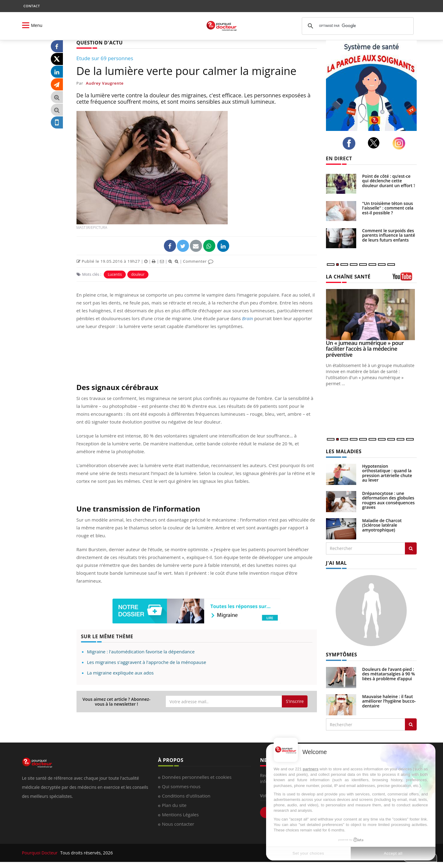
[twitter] (375, 143)
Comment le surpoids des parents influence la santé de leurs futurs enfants (389, 235)
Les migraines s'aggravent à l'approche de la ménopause (147, 662)
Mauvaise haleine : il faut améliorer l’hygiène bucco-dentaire (389, 701)
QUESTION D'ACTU (100, 43)
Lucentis (115, 274)
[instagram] (401, 143)
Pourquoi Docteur (41, 853)
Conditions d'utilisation (186, 796)
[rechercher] (357, 26)
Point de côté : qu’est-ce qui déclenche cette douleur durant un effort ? (389, 181)
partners (311, 769)
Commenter (198, 261)
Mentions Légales (181, 814)
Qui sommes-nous (181, 786)
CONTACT (32, 6)
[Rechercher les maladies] (411, 548)
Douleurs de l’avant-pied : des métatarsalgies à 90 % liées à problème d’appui (389, 674)
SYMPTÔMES (342, 655)
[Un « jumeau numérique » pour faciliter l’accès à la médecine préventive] (371, 315)
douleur (138, 274)
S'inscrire (295, 701)
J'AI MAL (336, 563)
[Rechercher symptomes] (411, 724)
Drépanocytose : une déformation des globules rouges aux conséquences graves (389, 500)
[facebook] (351, 143)
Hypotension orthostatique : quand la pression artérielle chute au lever (387, 473)
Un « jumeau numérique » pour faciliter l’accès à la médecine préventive (365, 349)
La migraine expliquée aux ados (121, 673)
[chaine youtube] (405, 279)
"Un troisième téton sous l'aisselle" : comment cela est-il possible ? (388, 208)
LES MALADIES (344, 451)
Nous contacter (178, 824)
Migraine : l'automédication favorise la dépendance (141, 652)
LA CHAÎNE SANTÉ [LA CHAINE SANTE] (348, 277)
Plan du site (174, 805)
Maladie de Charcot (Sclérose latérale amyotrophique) (382, 525)
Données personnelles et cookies (197, 777)
